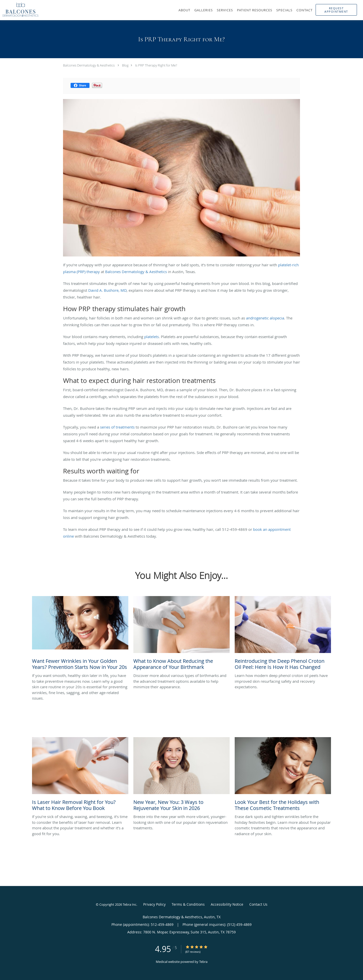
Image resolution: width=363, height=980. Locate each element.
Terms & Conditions (188, 904)
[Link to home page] (19, 10)
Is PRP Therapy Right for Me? (156, 65)
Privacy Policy (154, 904)
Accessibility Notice (227, 904)
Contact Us (258, 904)
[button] (336, 10)
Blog (125, 65)
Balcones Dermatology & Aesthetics (89, 65)
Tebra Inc (130, 904)
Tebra (203, 962)
